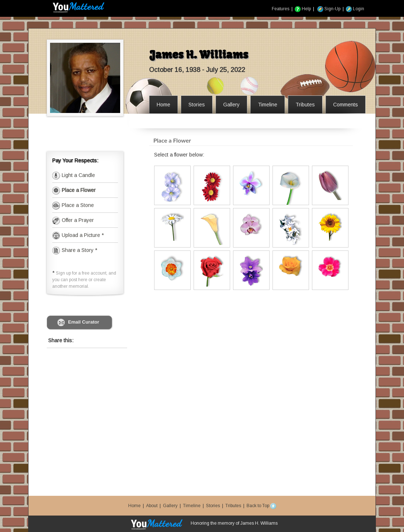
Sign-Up (329, 9)
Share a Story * (75, 250)
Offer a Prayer (77, 220)
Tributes (233, 506)
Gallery (170, 506)
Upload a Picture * (82, 235)
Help (303, 9)
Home (134, 506)
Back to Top (261, 506)
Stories (213, 506)
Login (355, 9)
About (152, 506)
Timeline (192, 506)
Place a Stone (77, 205)
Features (281, 9)
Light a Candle (78, 175)
